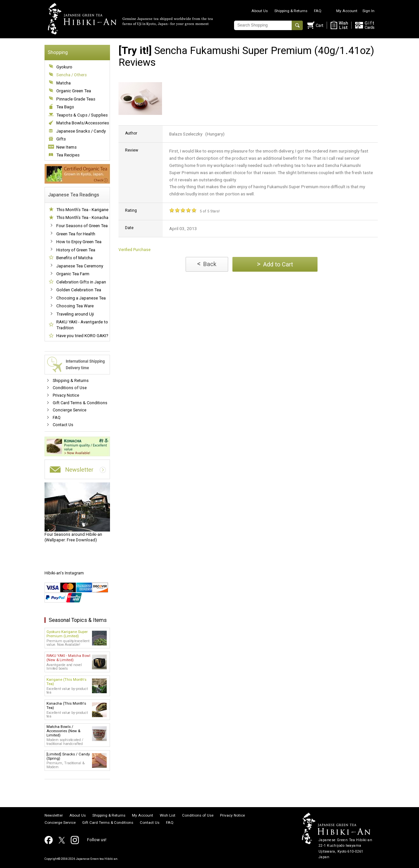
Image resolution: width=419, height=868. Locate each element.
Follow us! (97, 840)
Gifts (61, 139)
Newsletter (54, 816)
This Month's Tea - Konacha (82, 217)
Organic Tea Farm (73, 274)
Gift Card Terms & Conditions (80, 403)
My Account (347, 11)
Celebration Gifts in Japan (81, 282)
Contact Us (63, 425)
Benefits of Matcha (74, 258)
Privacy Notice (66, 395)
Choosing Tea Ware (75, 306)
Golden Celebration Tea (79, 290)
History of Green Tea (76, 250)
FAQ (318, 11)
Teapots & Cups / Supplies (82, 115)
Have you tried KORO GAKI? (82, 336)
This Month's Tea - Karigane (82, 210)
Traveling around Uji (75, 314)
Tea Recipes (68, 155)
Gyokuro (64, 67)
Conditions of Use (70, 388)
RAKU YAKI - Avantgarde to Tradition (82, 325)
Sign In (368, 11)
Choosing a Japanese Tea (81, 298)
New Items (66, 147)
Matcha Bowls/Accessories (83, 123)
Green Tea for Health (76, 234)
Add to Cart (275, 264)
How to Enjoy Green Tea (79, 242)
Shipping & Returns (291, 11)
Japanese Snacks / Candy (81, 131)
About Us (260, 11)
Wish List (168, 816)
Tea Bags (65, 107)
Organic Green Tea (74, 91)
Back (207, 264)
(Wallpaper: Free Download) (77, 513)
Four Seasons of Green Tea (82, 226)
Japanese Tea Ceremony (80, 266)
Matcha (64, 83)
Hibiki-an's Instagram (64, 573)
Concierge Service (70, 410)
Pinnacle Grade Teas (76, 99)
